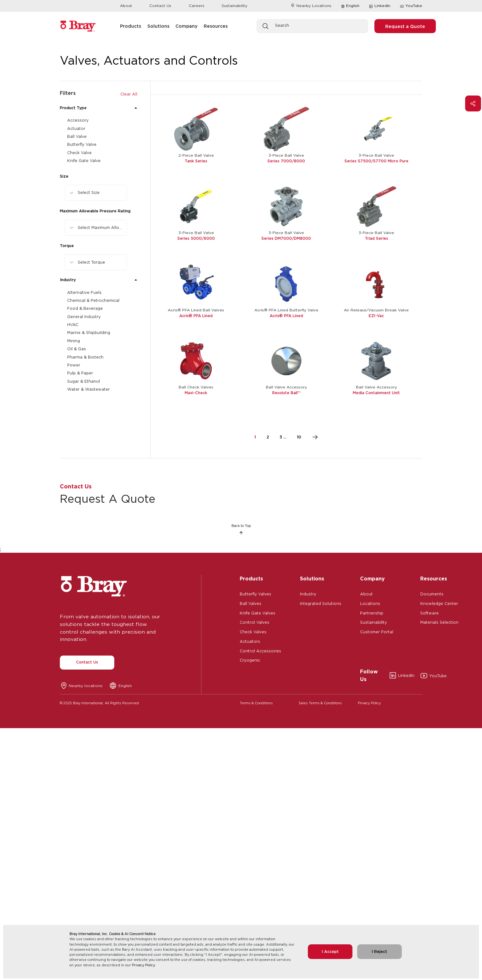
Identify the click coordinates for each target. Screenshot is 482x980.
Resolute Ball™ (286, 393)
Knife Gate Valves (258, 613)
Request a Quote (405, 26)
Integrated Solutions (321, 603)
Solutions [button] (158, 26)
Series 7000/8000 (286, 161)
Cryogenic (250, 660)
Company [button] (186, 26)
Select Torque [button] (91, 262)
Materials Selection (439, 622)
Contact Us (160, 6)
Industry (308, 593)
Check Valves (253, 631)
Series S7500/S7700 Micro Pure (376, 161)
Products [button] (131, 26)
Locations (370, 603)
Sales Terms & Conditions (320, 703)
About (126, 6)
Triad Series (376, 238)
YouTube (411, 6)
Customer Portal (377, 631)
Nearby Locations (311, 6)
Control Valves (255, 622)
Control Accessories (260, 650)
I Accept (330, 952)
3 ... (283, 437)
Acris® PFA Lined (196, 316)
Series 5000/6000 (196, 238)
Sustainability (234, 6)
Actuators (250, 641)
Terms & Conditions (256, 703)
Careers (197, 6)
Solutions (312, 579)
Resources (434, 579)
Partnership (372, 613)
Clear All (129, 94)
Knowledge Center (439, 603)
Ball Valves (251, 603)
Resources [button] (216, 26)
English (353, 6)
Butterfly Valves (255, 593)
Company (372, 579)
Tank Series (196, 161)
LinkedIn (379, 6)
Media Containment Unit (376, 393)
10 (299, 437)
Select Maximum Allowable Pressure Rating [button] (102, 227)
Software (429, 613)
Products (251, 579)
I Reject (379, 952)
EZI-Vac (376, 316)
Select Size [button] (89, 192)
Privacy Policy (143, 965)
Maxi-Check (196, 393)
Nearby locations (86, 686)
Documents (432, 593)
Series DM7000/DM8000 (286, 238)
